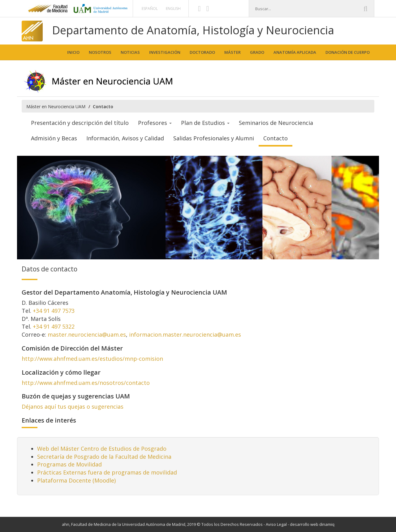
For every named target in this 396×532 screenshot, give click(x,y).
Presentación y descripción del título (80, 123)
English (173, 9)
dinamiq (327, 524)
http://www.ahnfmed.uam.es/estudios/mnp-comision (92, 359)
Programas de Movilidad (69, 464)
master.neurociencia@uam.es (87, 334)
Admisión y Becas (54, 138)
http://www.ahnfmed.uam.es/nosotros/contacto (86, 383)
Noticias (130, 52)
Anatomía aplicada (295, 52)
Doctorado (202, 52)
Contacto (275, 138)
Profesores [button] (155, 123)
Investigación (165, 52)
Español (150, 9)
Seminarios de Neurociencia (276, 123)
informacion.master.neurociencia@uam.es (185, 334)
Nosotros (100, 52)
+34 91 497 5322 (54, 326)
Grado (257, 52)
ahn (66, 524)
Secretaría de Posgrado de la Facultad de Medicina (104, 457)
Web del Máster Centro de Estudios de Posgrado (102, 449)
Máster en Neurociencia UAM (56, 106)
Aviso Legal (276, 524)
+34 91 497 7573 (54, 311)
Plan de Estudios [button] (205, 123)
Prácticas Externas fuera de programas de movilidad (107, 472)
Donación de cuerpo (348, 52)
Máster (232, 52)
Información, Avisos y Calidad (125, 138)
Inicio (73, 52)
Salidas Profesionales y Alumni (214, 138)
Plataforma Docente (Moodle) (76, 480)
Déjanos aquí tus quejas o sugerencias (73, 406)
